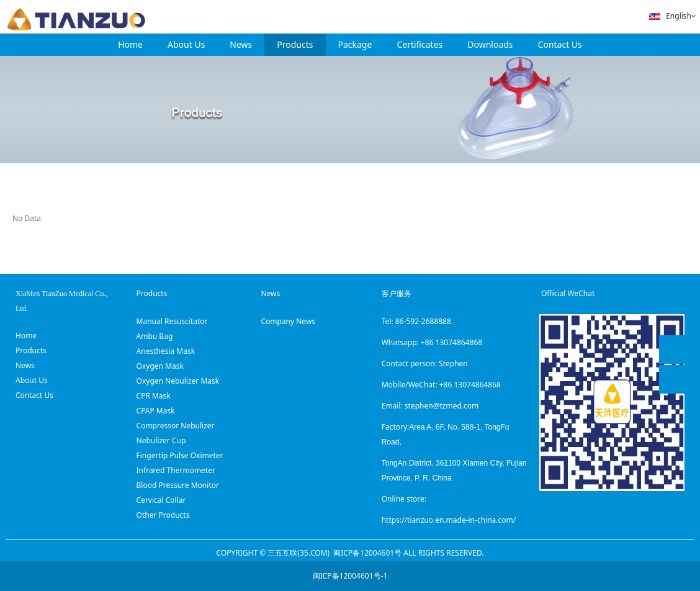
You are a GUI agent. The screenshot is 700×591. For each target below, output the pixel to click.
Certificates (420, 44)
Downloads (490, 44)
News (241, 44)
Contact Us (560, 44)
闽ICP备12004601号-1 (350, 576)
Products (295, 44)
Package (355, 44)
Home (130, 44)
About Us (186, 44)
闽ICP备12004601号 (367, 553)
